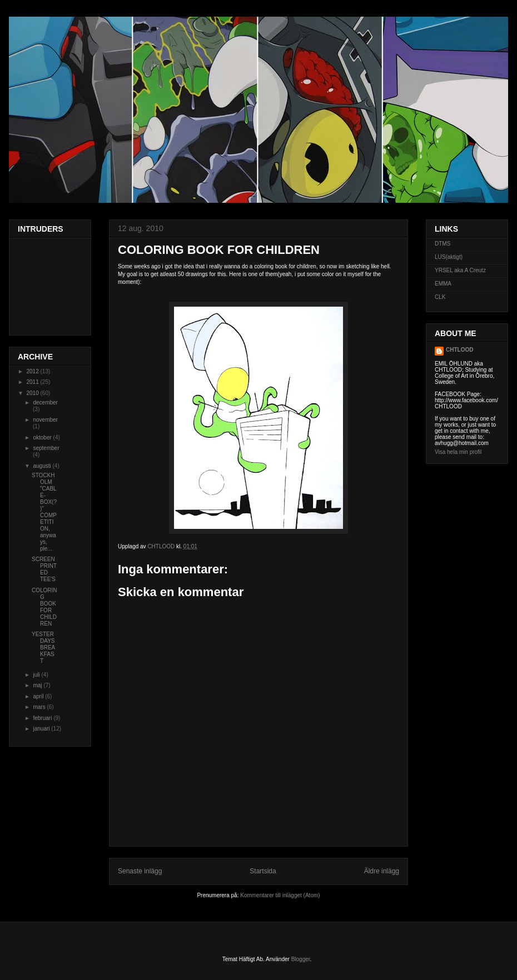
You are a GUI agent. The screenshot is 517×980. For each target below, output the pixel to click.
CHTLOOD (459, 350)
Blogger (301, 959)
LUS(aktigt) (449, 257)
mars (40, 707)
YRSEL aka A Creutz (460, 270)
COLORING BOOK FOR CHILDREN (44, 607)
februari (43, 718)
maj (38, 685)
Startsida (263, 871)
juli (37, 675)
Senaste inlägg (140, 871)
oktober (43, 437)
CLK (440, 297)
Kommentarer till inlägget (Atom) (280, 895)
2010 (33, 393)
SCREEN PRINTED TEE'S (44, 569)
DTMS (443, 244)
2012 (33, 371)
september (46, 448)
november (45, 420)
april (39, 696)
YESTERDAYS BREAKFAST (43, 647)
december (45, 402)
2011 (33, 382)
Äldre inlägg (382, 871)
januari (42, 729)
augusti (43, 466)
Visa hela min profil (458, 452)
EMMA (443, 284)
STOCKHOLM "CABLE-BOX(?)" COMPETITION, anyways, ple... (44, 512)
